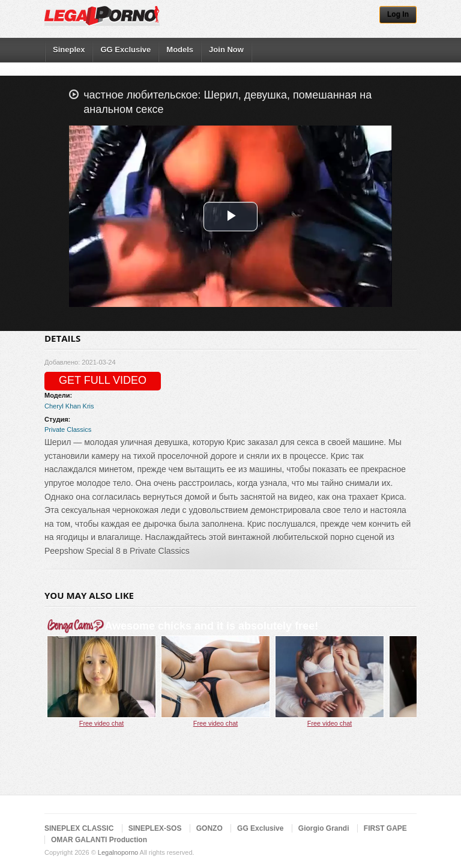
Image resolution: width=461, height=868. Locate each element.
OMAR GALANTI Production (99, 840)
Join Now (226, 50)
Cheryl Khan (63, 406)
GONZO (209, 828)
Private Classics (68, 429)
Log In (398, 14)
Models (180, 50)
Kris (89, 406)
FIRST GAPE (385, 828)
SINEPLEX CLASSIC (79, 828)
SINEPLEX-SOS (155, 828)
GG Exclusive (125, 50)
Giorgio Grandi (324, 828)
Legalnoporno (118, 852)
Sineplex (69, 50)
